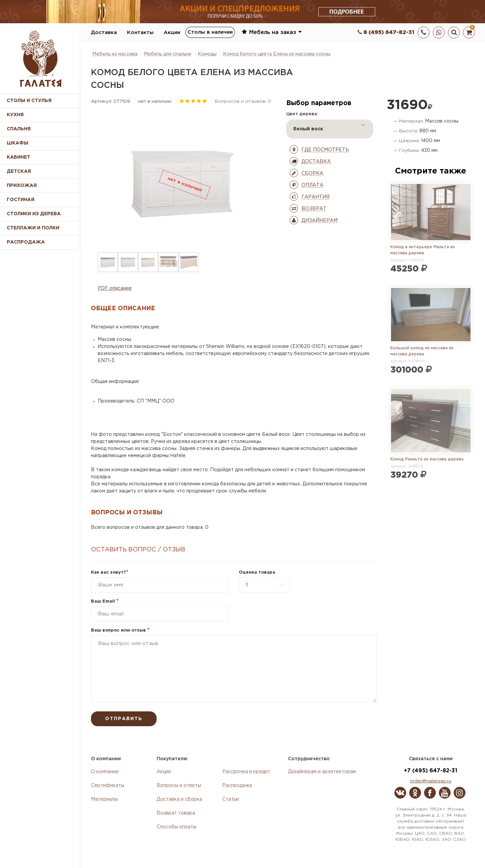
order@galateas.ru (431, 781)
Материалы (104, 799)
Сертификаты (108, 785)
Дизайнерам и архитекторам (322, 772)
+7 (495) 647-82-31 (431, 771)
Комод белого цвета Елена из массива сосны (277, 54)
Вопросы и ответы (179, 785)
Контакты (140, 33)
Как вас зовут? (110, 572)
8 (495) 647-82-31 (386, 33)
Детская (19, 171)
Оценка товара (257, 572)
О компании (105, 772)
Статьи (231, 799)
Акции (172, 33)
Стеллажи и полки (33, 228)
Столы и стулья (29, 101)
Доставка (104, 33)
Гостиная (21, 200)
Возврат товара (176, 813)
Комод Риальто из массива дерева (427, 459)
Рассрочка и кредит (246, 772)
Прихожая (22, 186)
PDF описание (115, 288)
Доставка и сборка (179, 799)
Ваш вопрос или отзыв (120, 630)
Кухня (15, 115)
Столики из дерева (34, 214)
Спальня (19, 129)
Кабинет (19, 157)
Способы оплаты (176, 827)
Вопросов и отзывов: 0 (243, 101)
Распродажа (237, 785)
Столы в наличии (210, 32)
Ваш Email (105, 601)
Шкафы (18, 143)
